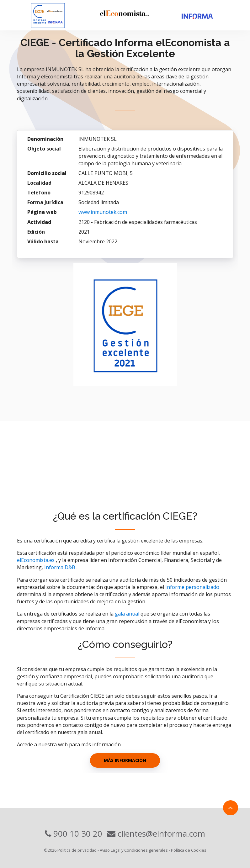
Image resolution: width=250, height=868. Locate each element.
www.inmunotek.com (103, 212)
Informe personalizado (192, 587)
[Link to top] (231, 808)
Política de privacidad (77, 850)
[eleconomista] (138, 13)
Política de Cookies (189, 850)
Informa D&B (60, 567)
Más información (125, 760)
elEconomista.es (36, 560)
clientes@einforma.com (156, 834)
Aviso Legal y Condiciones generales (134, 850)
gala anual (127, 614)
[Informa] (206, 17)
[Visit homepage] (58, 15)
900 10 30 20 (74, 834)
